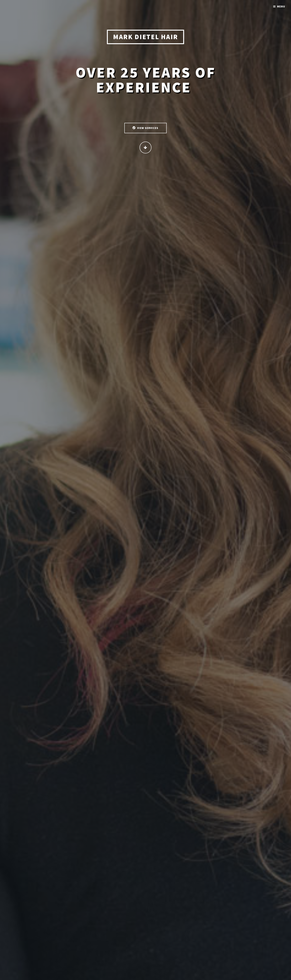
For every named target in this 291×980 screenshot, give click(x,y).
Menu (281, 6)
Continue (145, 148)
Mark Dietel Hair (145, 37)
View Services (148, 128)
